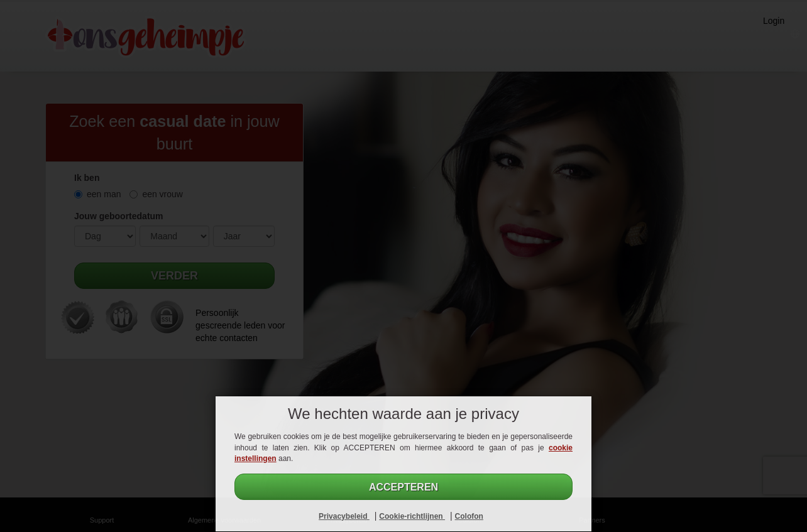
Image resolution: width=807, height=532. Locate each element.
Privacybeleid (344, 516)
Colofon (469, 516)
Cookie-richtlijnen (412, 516)
